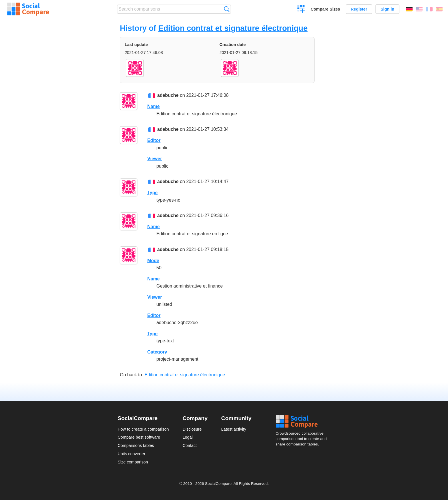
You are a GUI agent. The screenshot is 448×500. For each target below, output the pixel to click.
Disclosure (192, 429)
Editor (154, 140)
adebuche (168, 95)
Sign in (387, 9)
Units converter (132, 454)
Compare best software (139, 437)
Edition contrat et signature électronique (233, 28)
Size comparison (133, 462)
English (419, 9)
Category (157, 352)
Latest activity (234, 429)
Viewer (154, 159)
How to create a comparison (143, 429)
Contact (190, 445)
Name (153, 106)
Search (227, 9)
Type (152, 193)
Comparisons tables (136, 445)
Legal (188, 437)
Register (359, 9)
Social (303, 421)
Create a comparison (301, 10)
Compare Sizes (325, 9)
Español (439, 9)
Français (429, 9)
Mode (153, 261)
